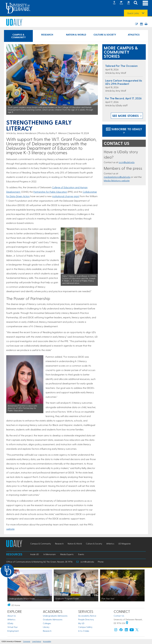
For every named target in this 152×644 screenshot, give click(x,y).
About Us (12, 616)
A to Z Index (84, 631)
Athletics (11, 619)
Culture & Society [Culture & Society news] (105, 35)
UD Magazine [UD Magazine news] (124, 544)
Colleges (47, 623)
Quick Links (133, 13)
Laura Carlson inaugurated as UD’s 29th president (124, 82)
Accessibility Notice (87, 616)
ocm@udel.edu (127, 162)
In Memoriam (50, 554)
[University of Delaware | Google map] (127, 623)
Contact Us (119, 616)
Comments (27, 642)
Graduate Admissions (53, 619)
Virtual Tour (13, 627)
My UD (81, 623)
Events (81, 554)
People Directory (86, 619)
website (10, 529)
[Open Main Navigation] (145, 3)
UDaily (10, 623)
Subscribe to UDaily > (124, 131)
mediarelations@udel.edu (117, 177)
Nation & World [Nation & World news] (76, 35)
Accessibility (47, 642)
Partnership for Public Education (50, 192)
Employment (13, 631)
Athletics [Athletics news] (134, 35)
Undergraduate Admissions (55, 616)
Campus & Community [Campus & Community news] (18, 36)
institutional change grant (66, 196)
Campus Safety (85, 627)
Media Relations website (117, 180)
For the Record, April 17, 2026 (123, 98)
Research (47, 631)
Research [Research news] (47, 35)
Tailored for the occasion (121, 66)
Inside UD (35, 554)
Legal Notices (37, 642)
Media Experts (67, 554)
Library (46, 627)
